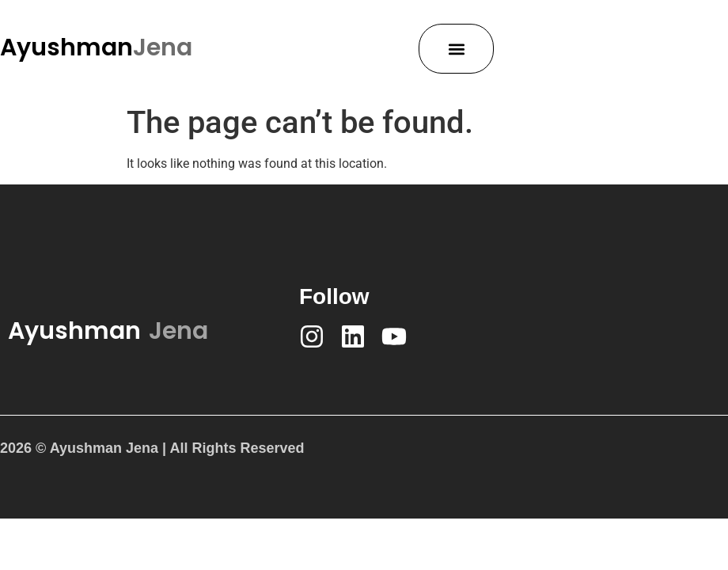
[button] (456, 49)
